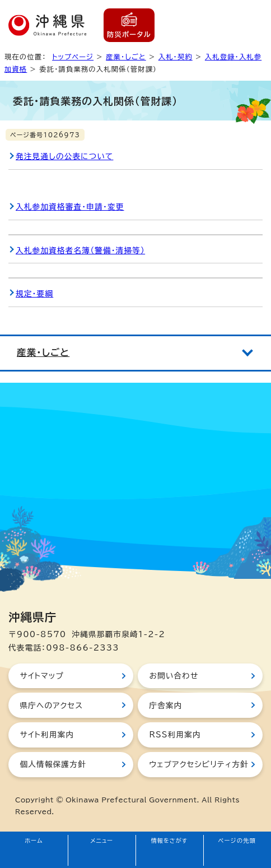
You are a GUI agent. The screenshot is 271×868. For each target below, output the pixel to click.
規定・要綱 (34, 294)
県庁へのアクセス (51, 705)
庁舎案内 (165, 705)
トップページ (73, 57)
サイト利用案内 (47, 735)
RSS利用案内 (175, 735)
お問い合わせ (174, 676)
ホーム (34, 841)
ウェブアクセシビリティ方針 (199, 764)
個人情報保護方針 (53, 764)
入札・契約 (176, 57)
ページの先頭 (237, 841)
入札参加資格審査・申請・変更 (70, 207)
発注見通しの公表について (64, 156)
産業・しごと (126, 57)
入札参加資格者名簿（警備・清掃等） (80, 250)
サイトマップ (42, 676)
